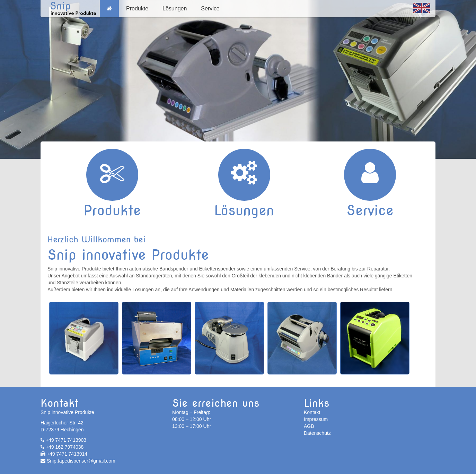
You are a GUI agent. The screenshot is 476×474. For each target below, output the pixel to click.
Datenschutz (317, 433)
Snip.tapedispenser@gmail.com (78, 461)
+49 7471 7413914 (64, 454)
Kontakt (312, 412)
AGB (309, 426)
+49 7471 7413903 (63, 440)
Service (210, 8)
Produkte (137, 8)
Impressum (316, 419)
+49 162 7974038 (62, 447)
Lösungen (175, 8)
